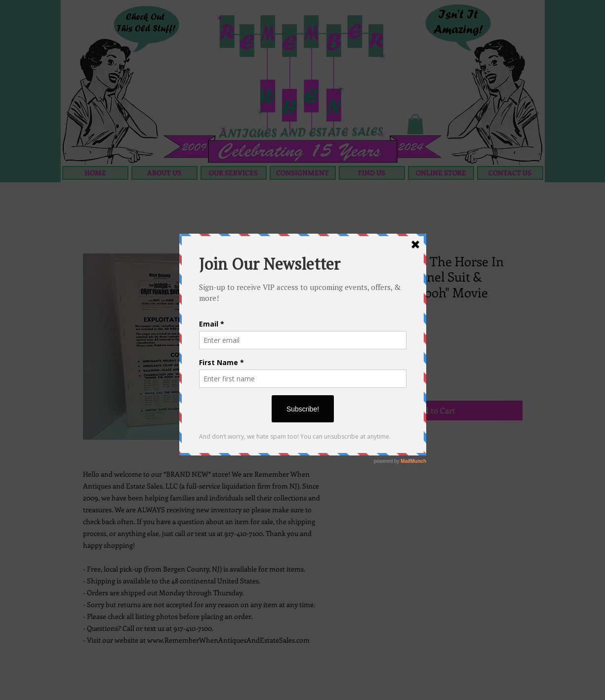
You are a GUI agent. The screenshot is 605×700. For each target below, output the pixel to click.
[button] (415, 124)
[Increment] (385, 376)
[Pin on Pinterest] (372, 448)
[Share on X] (410, 448)
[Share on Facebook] (354, 448)
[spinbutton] (370, 376)
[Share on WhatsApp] (391, 448)
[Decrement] (355, 376)
